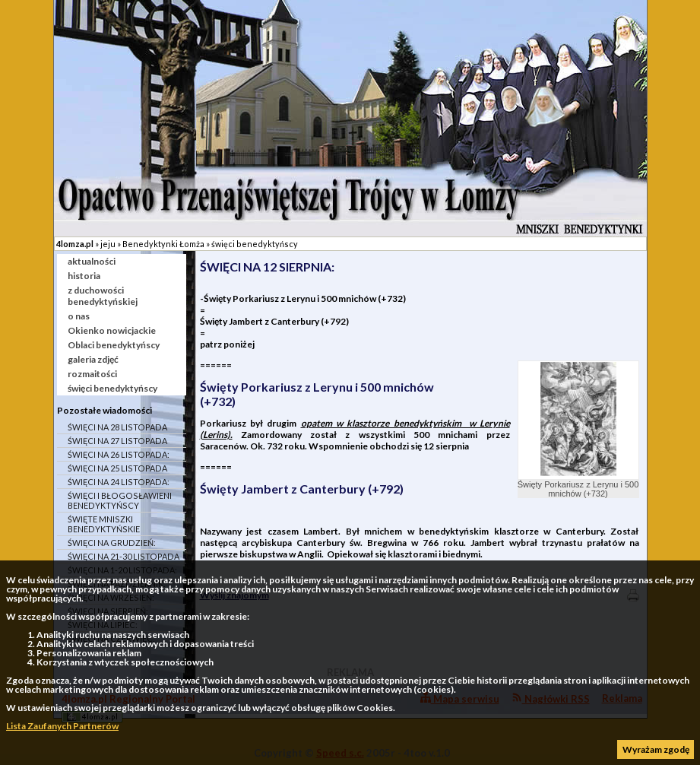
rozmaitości (92, 374)
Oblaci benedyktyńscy (114, 345)
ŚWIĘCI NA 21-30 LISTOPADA (124, 556)
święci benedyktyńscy (255, 244)
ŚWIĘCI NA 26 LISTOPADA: (119, 454)
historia (84, 276)
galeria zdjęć (93, 359)
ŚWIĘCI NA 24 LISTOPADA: (119, 482)
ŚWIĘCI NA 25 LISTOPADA (117, 468)
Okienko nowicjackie (112, 330)
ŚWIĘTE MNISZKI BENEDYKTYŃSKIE (104, 524)
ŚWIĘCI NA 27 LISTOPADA (117, 441)
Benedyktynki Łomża (163, 244)
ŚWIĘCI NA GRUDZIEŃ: (112, 543)
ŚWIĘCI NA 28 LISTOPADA (117, 427)
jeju (108, 244)
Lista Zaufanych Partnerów (62, 726)
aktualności (92, 261)
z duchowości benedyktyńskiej (103, 296)
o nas (79, 316)
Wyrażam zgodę (656, 749)
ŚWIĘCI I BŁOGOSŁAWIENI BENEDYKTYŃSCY (120, 500)
